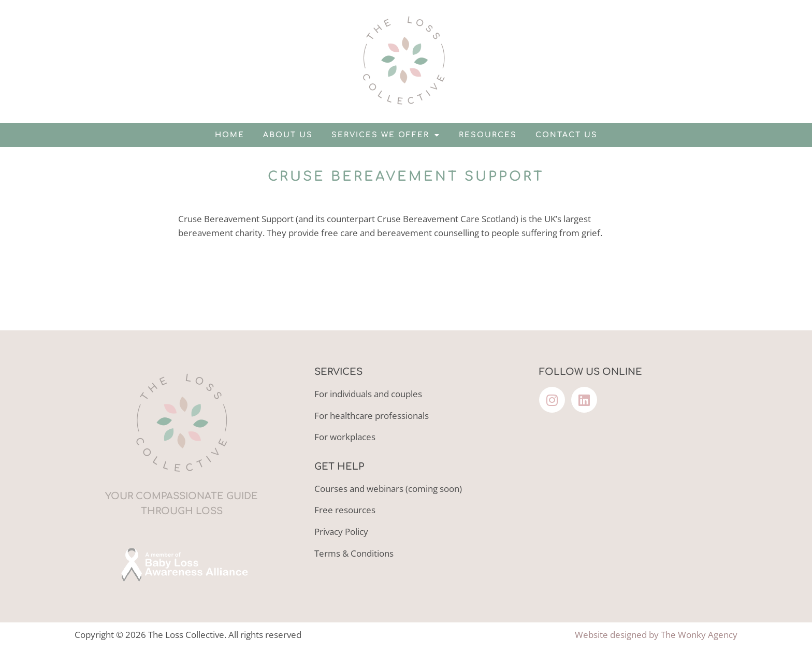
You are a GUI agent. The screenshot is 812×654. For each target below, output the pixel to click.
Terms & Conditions (354, 553)
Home (230, 135)
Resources (488, 135)
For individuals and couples (368, 394)
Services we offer (386, 135)
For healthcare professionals (372, 416)
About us (288, 135)
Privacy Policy (341, 532)
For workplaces (345, 437)
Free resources (345, 510)
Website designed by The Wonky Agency (656, 635)
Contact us (567, 135)
